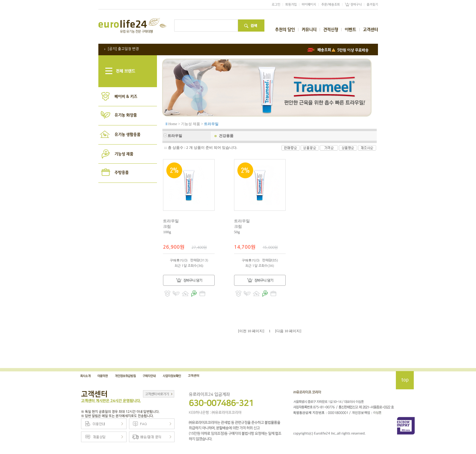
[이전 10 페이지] (251, 331)
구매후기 (176, 260)
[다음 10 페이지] (288, 331)
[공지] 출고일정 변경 (123, 49)
